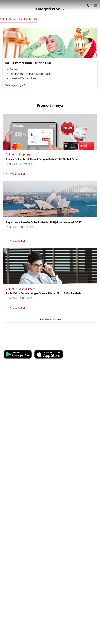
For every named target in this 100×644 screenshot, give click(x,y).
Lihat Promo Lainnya (50, 319)
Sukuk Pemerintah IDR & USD (18, 19)
